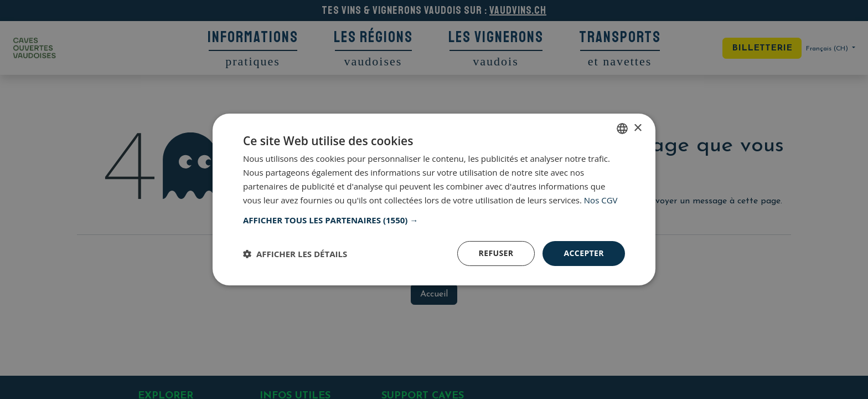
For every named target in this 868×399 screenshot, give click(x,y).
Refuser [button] (496, 253)
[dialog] (434, 199)
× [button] (637, 128)
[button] (434, 220)
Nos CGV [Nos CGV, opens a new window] (601, 200)
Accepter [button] (584, 253)
